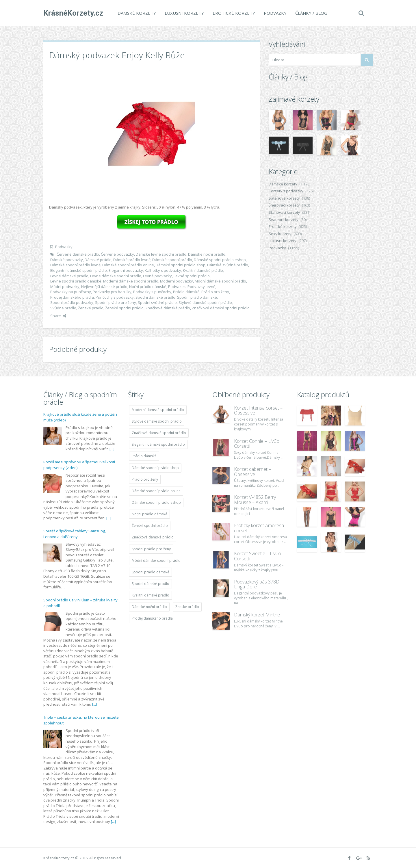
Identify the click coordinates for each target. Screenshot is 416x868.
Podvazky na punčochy (71, 292)
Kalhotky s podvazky (163, 270)
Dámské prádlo (98, 260)
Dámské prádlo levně (132, 260)
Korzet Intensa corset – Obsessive (258, 410)
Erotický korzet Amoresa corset (259, 528)
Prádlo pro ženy (215, 292)
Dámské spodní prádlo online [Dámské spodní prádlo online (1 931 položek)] (156, 491)
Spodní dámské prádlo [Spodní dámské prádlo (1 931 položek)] (151, 584)
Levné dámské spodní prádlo (116, 276)
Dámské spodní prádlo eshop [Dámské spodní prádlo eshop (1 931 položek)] (156, 502)
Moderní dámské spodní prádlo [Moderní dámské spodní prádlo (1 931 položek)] (158, 410)
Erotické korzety (234, 13)
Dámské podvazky (67, 260)
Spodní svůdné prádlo (157, 302)
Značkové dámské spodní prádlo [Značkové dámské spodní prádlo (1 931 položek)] (159, 433)
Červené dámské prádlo (78, 254)
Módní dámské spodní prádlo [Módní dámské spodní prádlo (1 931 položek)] (156, 561)
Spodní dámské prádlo (155, 297)
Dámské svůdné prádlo (228, 265)
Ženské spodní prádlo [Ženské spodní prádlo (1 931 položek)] (150, 526)
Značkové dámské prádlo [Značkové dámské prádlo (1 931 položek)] (153, 537)
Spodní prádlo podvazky (72, 302)
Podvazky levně (201, 287)
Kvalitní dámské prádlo (203, 270)
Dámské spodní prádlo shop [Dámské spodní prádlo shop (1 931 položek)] (155, 468)
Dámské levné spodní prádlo (161, 254)
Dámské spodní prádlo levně (75, 265)
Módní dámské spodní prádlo (220, 281)
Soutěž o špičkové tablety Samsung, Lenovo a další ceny (75, 534)
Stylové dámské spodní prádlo (205, 302)
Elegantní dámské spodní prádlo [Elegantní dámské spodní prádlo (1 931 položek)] (158, 444)
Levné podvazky (157, 276)
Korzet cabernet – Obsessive (252, 472)
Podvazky (275, 13)
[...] (112, 449)
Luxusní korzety (184, 13)
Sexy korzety (280, 234)
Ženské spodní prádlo (124, 308)
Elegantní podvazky (126, 270)
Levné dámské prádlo (69, 276)
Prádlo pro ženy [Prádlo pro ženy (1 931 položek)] (145, 479)
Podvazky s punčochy (152, 292)
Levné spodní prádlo (192, 276)
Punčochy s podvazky (115, 297)
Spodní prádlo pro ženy (116, 302)
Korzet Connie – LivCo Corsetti (257, 444)
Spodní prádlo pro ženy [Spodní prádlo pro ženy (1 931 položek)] (151, 549)
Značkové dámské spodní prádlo (221, 308)
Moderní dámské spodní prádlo (131, 281)
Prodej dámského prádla (72, 297)
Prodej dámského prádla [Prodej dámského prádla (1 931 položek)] (152, 618)
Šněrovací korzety (284, 205)
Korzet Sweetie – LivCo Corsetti (258, 556)
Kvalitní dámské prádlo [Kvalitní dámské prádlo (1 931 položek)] (151, 595)
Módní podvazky (65, 287)
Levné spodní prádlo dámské (76, 281)
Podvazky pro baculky (112, 292)
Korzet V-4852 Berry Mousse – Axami (255, 500)
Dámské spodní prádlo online (128, 265)
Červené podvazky (117, 254)
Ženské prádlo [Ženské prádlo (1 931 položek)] (187, 607)
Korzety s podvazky (286, 191)
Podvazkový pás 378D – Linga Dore (258, 584)
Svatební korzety (284, 220)
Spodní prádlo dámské (197, 297)
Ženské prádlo (91, 308)
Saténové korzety (284, 198)
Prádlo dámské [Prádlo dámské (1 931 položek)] (144, 456)
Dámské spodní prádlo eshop (220, 260)
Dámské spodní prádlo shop (181, 265)
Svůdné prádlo (63, 308)
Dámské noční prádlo (207, 254)
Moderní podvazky (177, 281)
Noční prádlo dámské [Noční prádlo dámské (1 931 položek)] (149, 514)
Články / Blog (311, 13)
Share (58, 316)
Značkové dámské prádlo (168, 308)
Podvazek (177, 287)
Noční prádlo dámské (148, 287)
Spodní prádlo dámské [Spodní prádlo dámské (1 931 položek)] (151, 572)
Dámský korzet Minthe (257, 615)
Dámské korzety (137, 13)
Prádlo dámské (186, 292)
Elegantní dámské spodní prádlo (79, 270)
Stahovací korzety (284, 212)
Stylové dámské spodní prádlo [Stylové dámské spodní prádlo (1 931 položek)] (157, 421)
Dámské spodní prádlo (172, 260)
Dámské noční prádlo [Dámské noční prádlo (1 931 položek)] (149, 607)
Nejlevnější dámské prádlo (104, 287)
